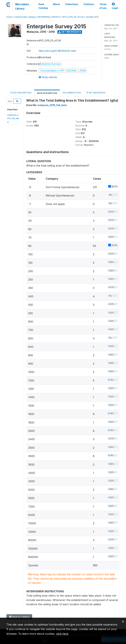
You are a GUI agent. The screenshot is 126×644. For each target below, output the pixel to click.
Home (9, 17)
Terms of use (103, 6)
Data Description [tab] (47, 93)
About (56, 4)
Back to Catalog (19, 617)
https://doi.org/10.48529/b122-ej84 (57, 51)
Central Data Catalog (25, 17)
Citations (89, 4)
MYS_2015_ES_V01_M (73, 17)
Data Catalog (43, 6)
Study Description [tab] (21, 93)
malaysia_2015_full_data (13, 118)
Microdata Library (22, 6)
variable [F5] (92, 17)
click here (62, 634)
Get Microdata (70, 32)
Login (115, 6)
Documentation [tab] (72, 93)
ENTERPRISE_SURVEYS (49, 17)
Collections (72, 4)
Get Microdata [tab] (96, 93)
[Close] (123, 621)
